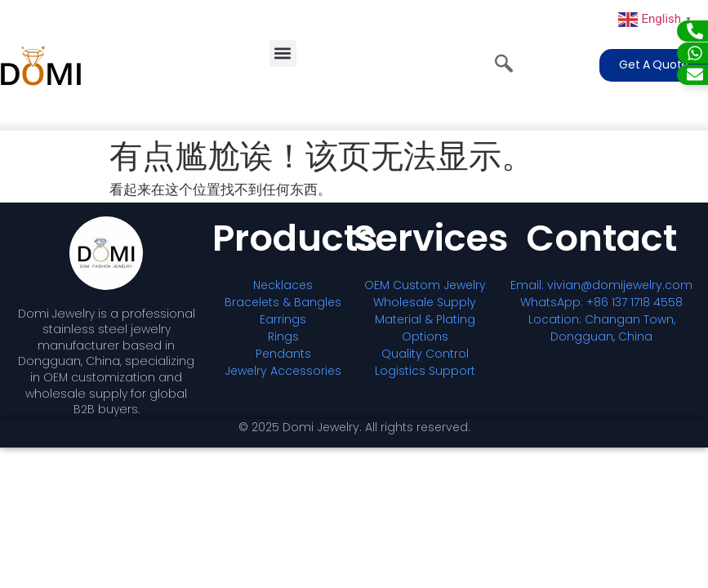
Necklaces (283, 285)
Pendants (283, 354)
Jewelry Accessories (283, 371)
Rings (283, 336)
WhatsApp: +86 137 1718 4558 (601, 302)
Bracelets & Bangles (283, 302)
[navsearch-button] (504, 65)
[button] (283, 53)
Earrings (283, 319)
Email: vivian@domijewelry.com (601, 285)
